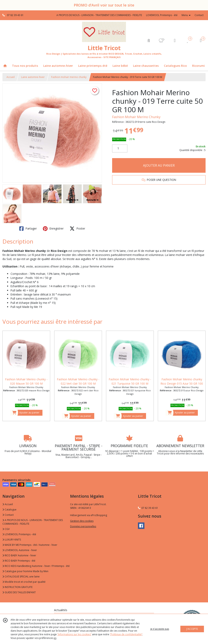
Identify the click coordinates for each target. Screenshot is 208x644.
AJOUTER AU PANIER (159, 165)
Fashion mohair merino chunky (69, 77)
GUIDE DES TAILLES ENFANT (19, 592)
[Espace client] (175, 40)
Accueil (11, 77)
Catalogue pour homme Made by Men (25, 571)
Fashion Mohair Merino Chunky (136, 117)
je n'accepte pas (160, 629)
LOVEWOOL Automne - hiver (20, 550)
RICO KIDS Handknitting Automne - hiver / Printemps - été (36, 566)
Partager (28, 229)
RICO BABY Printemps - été (19, 561)
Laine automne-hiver (33, 77)
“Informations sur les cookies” (74, 634)
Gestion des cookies (82, 521)
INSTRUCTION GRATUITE (17, 587)
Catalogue (9, 510)
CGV (6, 529)
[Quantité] (120, 149)
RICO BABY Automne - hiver (19, 555)
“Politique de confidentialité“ (126, 634)
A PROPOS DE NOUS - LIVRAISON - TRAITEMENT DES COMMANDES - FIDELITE (33, 522)
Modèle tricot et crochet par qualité (24, 582)
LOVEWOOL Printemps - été (19, 534)
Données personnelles (83, 526)
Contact (199, 15)
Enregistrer (53, 229)
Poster (77, 229)
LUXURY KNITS (12, 540)
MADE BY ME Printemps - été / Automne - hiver (30, 545)
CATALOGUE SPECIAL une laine (21, 577)
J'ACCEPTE (192, 629)
